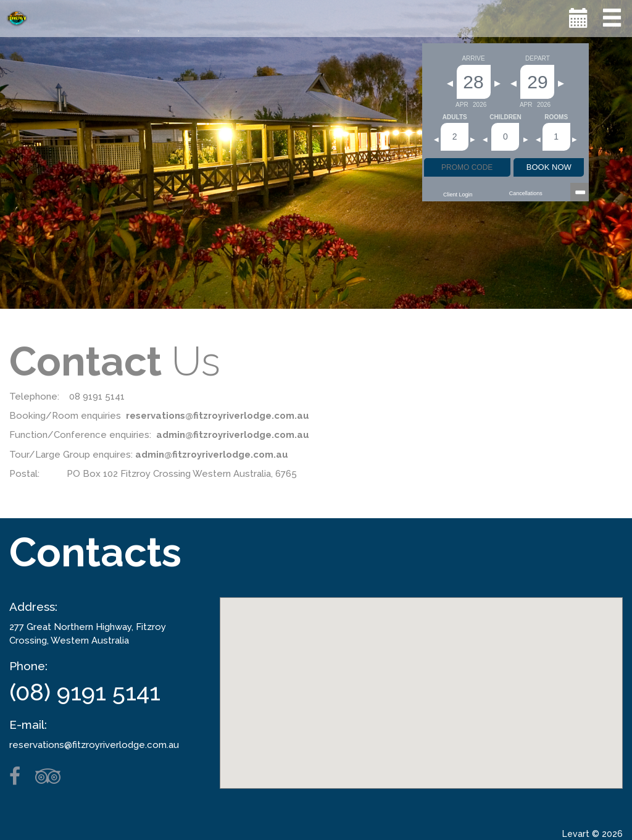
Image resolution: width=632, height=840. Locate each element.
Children (505, 117)
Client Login (458, 195)
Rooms (556, 117)
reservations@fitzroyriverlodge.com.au (94, 745)
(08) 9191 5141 (85, 692)
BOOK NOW (549, 167)
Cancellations (526, 193)
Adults (455, 117)
